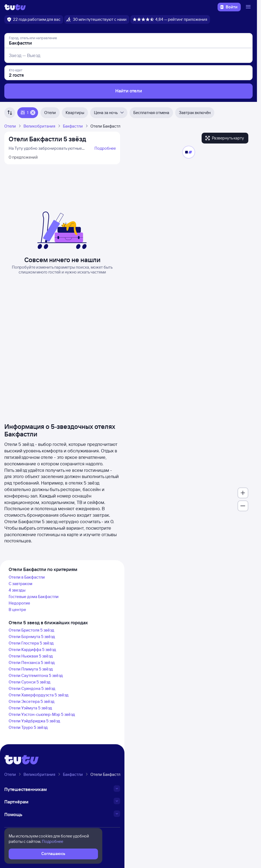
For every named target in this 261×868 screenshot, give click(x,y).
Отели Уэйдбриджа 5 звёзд (34, 721)
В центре (17, 610)
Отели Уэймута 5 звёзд (30, 708)
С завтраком (21, 584)
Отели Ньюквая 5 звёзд (31, 656)
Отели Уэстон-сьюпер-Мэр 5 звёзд (42, 714)
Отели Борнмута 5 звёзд (32, 637)
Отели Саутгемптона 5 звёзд (36, 675)
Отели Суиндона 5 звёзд (32, 688)
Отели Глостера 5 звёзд (31, 643)
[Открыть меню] (249, 7)
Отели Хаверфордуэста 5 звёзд (39, 695)
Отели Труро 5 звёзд (28, 727)
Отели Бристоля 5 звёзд (31, 630)
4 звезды (17, 590)
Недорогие (19, 603)
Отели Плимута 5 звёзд (31, 669)
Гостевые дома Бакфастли (34, 597)
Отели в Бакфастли (27, 577)
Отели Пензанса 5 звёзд (32, 662)
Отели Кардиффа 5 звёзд (32, 650)
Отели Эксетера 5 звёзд (32, 701)
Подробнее (105, 148)
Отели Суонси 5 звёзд (30, 682)
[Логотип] (15, 7)
